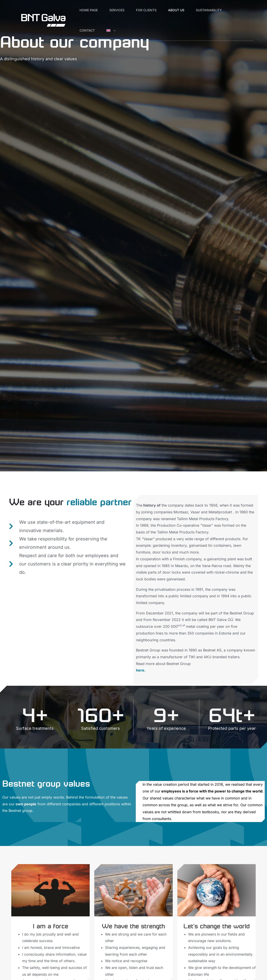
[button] (117, 30)
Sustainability (220, 10)
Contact (89, 30)
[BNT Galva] (43, 20)
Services (121, 10)
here (140, 670)
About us (185, 10)
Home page (90, 10)
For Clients (153, 10)
